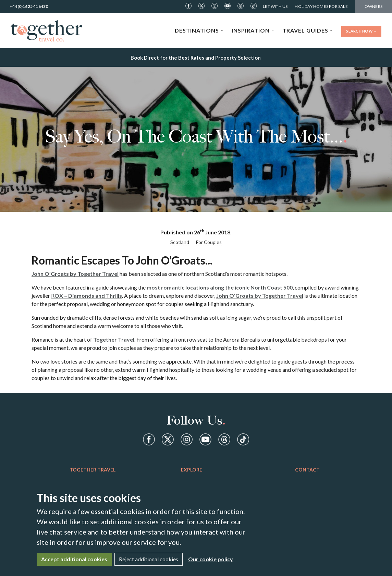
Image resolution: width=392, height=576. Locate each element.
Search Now (361, 31)
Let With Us (275, 6)
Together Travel (114, 339)
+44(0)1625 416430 (29, 6)
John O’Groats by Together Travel (75, 274)
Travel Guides (308, 30)
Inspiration (253, 30)
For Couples (209, 242)
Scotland (180, 242)
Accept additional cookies (74, 559)
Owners (373, 6)
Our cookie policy (211, 559)
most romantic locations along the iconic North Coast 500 (220, 287)
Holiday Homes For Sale (321, 6)
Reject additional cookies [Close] (149, 559)
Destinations (199, 30)
